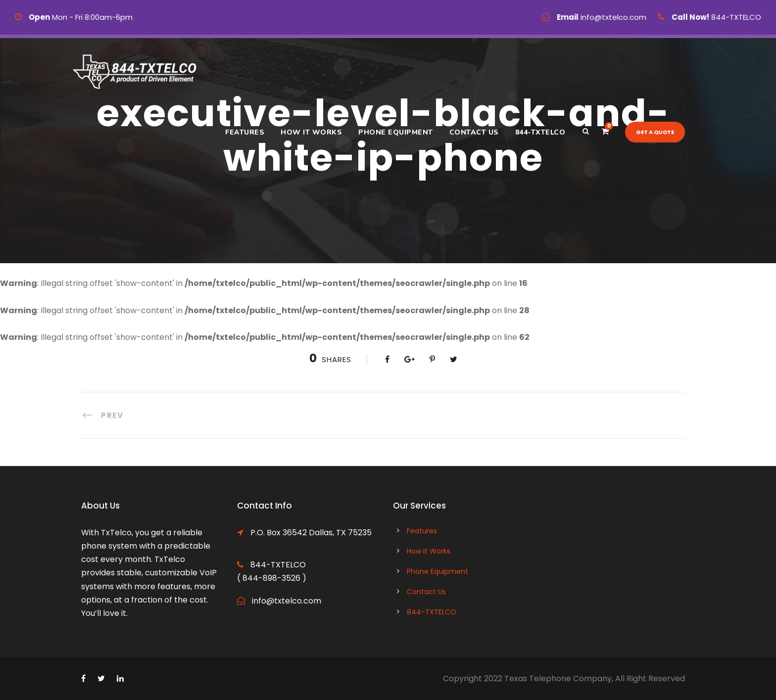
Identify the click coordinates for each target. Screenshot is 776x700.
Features (245, 132)
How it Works (311, 132)
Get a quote (655, 132)
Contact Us (474, 132)
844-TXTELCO (540, 132)
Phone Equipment (396, 132)
